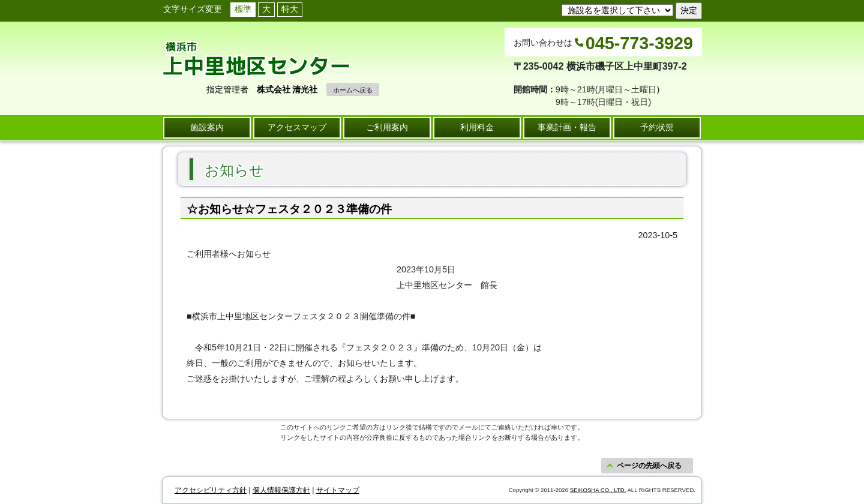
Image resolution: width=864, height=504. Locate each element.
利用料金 (477, 127)
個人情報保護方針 (281, 490)
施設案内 (207, 127)
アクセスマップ (297, 127)
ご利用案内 (387, 127)
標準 (243, 9)
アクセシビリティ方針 (211, 490)
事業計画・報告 (567, 127)
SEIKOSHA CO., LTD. (598, 490)
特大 (290, 9)
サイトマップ (338, 490)
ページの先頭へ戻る (649, 466)
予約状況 (657, 127)
